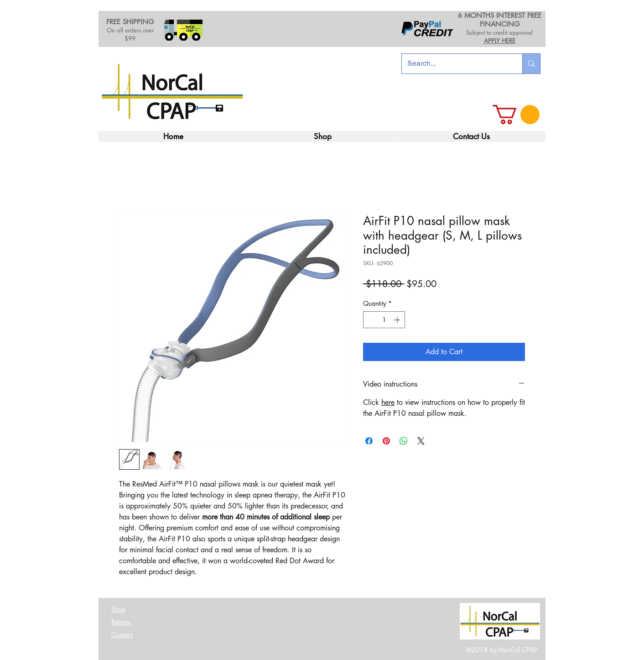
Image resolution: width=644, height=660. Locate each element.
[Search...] (455, 64)
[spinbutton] (384, 320)
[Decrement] (370, 320)
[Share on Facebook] (369, 441)
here (388, 402)
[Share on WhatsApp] (404, 441)
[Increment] (398, 320)
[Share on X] (421, 441)
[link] (516, 115)
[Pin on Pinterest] (386, 441)
